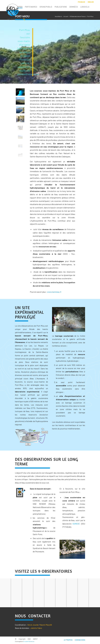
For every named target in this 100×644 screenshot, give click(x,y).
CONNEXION (80, 640)
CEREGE (76, 524)
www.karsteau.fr (54, 292)
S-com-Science (29, 641)
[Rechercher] (24, 20)
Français (81, 2)
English (91, 2)
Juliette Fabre (36, 628)
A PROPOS (68, 640)
